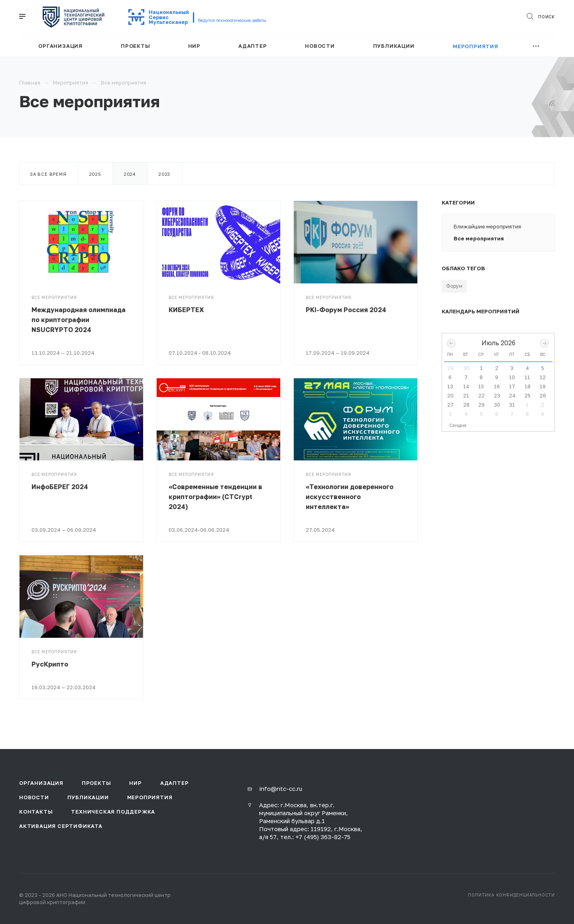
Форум (454, 286)
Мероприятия (150, 797)
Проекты (96, 783)
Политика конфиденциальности (511, 895)
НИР (135, 783)
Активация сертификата (61, 826)
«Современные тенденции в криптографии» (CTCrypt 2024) (215, 497)
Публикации (88, 797)
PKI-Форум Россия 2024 (346, 310)
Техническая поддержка (113, 812)
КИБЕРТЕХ (186, 310)
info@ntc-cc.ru (281, 788)
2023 (164, 174)
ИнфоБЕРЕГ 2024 (60, 487)
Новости (34, 797)
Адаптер (175, 783)
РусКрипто (50, 664)
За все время (48, 174)
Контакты (36, 812)
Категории (458, 202)
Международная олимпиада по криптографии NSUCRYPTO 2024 (79, 320)
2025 (95, 174)
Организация (41, 783)
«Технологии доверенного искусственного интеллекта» (350, 497)
